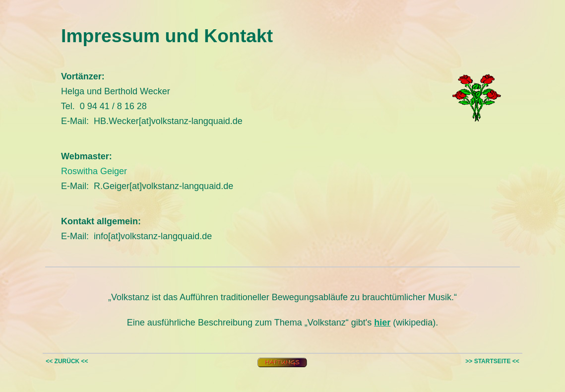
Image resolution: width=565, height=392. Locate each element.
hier (382, 323)
